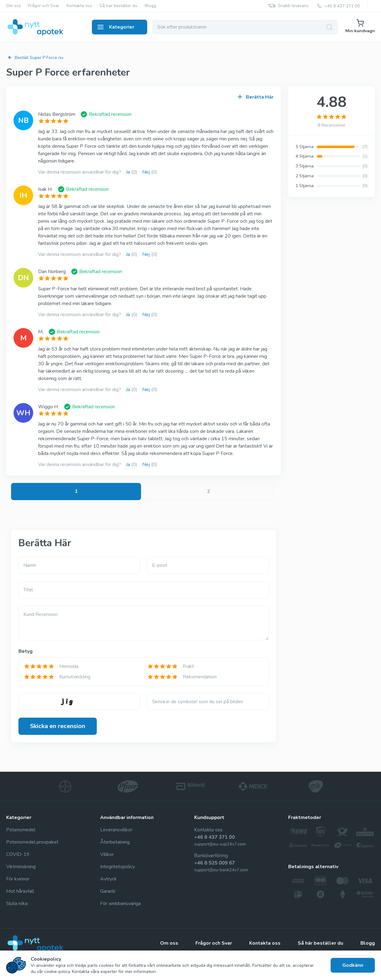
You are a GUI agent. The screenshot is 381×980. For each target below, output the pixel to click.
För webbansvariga (120, 904)
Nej (150, 172)
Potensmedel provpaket (32, 842)
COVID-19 (18, 854)
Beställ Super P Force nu (35, 58)
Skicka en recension (58, 726)
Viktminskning (21, 867)
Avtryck (108, 879)
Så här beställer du (118, 6)
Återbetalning (115, 842)
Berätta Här (256, 97)
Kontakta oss (79, 6)
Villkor (107, 854)
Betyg (26, 651)
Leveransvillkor (116, 830)
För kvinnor (18, 879)
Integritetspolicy (118, 867)
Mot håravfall (20, 891)
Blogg (150, 6)
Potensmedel (21, 830)
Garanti (108, 891)
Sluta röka (17, 904)
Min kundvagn (360, 27)
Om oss (14, 6)
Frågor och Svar (44, 6)
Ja (132, 172)
